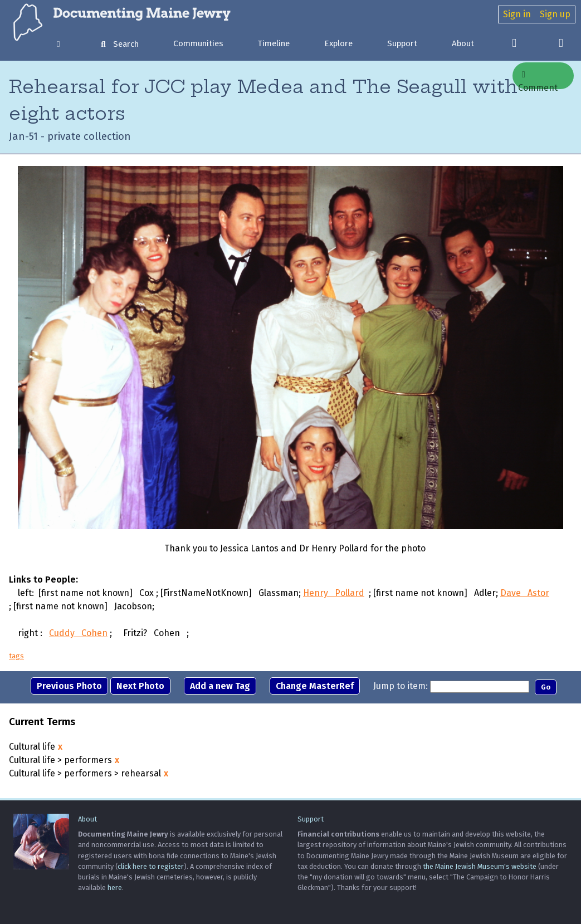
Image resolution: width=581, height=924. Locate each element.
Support (402, 43)
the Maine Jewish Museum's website (480, 866)
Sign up (555, 14)
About (463, 43)
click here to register (151, 866)
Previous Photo (69, 686)
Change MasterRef (315, 686)
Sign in (517, 14)
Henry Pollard (334, 593)
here (115, 888)
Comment (538, 80)
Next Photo (140, 686)
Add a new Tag (220, 686)
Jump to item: (401, 686)
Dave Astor (525, 593)
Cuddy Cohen (78, 633)
